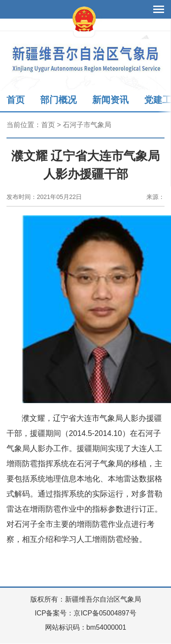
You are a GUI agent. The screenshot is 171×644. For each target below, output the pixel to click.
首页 (16, 100)
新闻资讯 (110, 100)
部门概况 (58, 100)
